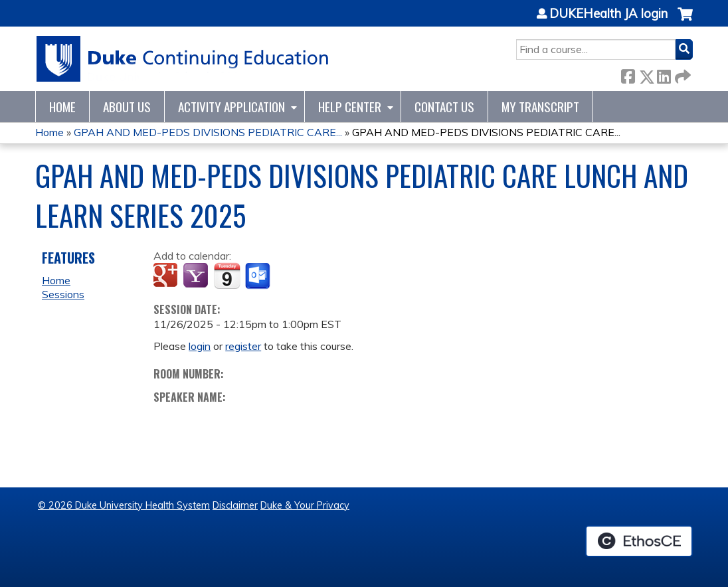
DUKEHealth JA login (608, 14)
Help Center (350, 107)
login (200, 346)
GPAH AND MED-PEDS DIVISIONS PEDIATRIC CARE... (208, 132)
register (243, 346)
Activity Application (231, 107)
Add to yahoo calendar (197, 276)
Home (62, 107)
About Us (127, 107)
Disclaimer (235, 505)
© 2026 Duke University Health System (124, 505)
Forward (682, 74)
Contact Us (444, 107)
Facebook (628, 74)
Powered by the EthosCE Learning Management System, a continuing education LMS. (639, 541)
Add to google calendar (167, 276)
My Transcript (540, 107)
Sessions (63, 294)
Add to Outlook (259, 276)
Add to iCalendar (227, 276)
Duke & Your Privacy (305, 505)
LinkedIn (664, 74)
